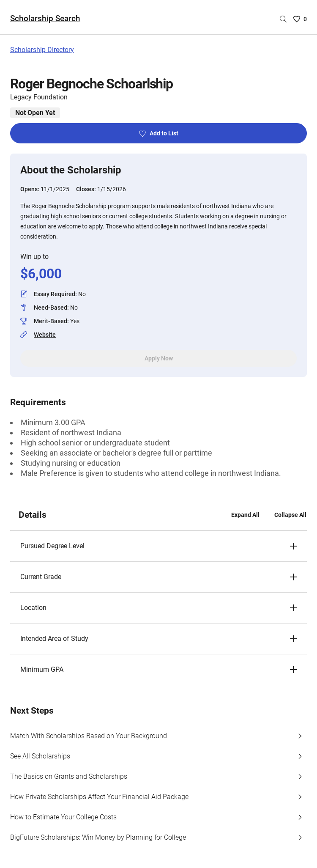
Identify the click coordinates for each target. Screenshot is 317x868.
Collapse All (290, 515)
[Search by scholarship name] (283, 19)
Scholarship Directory (42, 50)
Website (45, 335)
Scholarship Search (45, 18)
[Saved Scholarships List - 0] (300, 19)
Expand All (245, 515)
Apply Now (159, 358)
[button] (158, 546)
